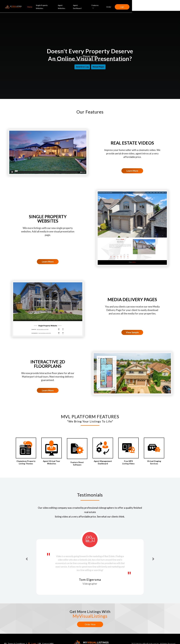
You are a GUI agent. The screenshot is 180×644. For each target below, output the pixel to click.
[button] (27, 559)
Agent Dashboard (125, 6)
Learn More (132, 171)
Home (74, 6)
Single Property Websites (89, 6)
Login (169, 6)
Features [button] (143, 5)
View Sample (132, 332)
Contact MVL (45, 642)
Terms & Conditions (15, 642)
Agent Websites (109, 6)
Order (156, 6)
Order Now (90, 624)
